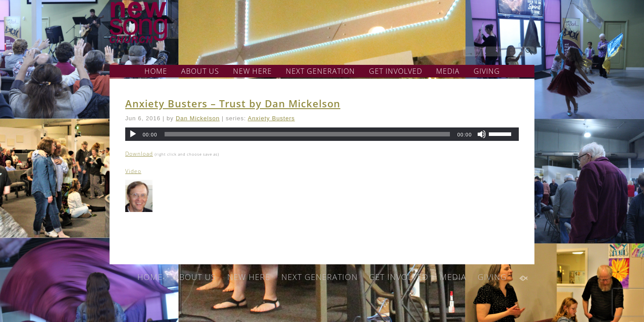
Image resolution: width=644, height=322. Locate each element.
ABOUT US (200, 71)
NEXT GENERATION (320, 71)
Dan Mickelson (198, 118)
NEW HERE (252, 71)
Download (139, 154)
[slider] (307, 134)
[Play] (133, 134)
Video (133, 171)
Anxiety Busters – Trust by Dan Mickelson (233, 103)
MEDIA (448, 71)
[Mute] (482, 134)
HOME (156, 71)
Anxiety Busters (271, 118)
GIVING (487, 71)
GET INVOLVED (396, 71)
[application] (322, 134)
